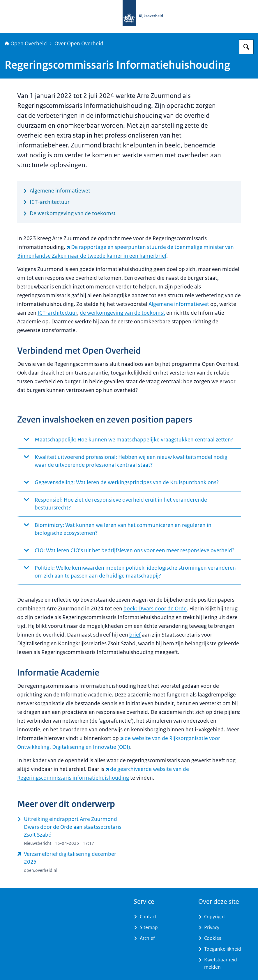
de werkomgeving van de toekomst (122, 313)
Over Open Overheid (79, 44)
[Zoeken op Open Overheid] (246, 47)
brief (135, 635)
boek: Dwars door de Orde (155, 609)
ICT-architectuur (57, 313)
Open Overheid (26, 44)
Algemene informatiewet (179, 304)
